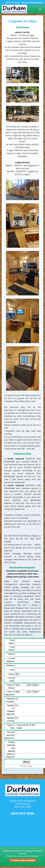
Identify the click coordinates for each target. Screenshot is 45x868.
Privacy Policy (26, 766)
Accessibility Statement (29, 856)
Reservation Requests (33, 3)
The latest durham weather (23, 843)
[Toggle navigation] (40, 9)
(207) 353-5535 (12, 3)
